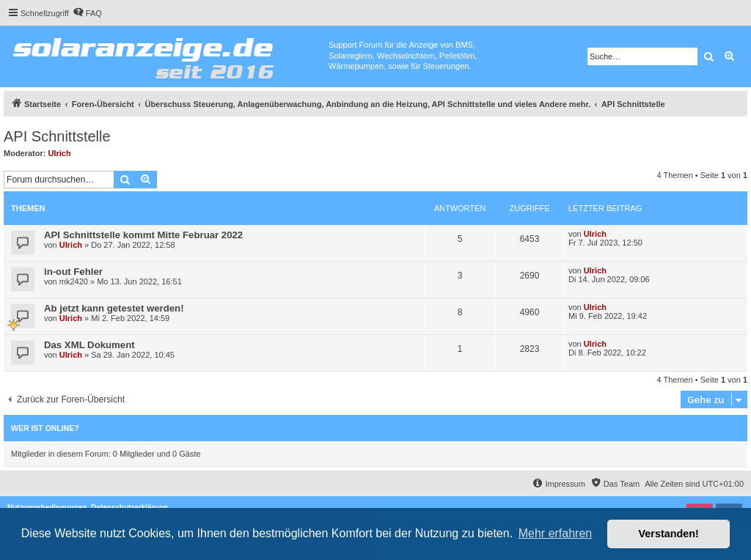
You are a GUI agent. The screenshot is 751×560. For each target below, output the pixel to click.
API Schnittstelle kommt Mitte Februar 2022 (143, 235)
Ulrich (60, 153)
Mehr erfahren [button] (556, 533)
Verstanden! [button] (669, 534)
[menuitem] (87, 13)
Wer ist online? (45, 428)
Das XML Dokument (89, 345)
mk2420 (74, 281)
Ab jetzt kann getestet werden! (114, 308)
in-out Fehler (73, 272)
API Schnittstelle (57, 136)
